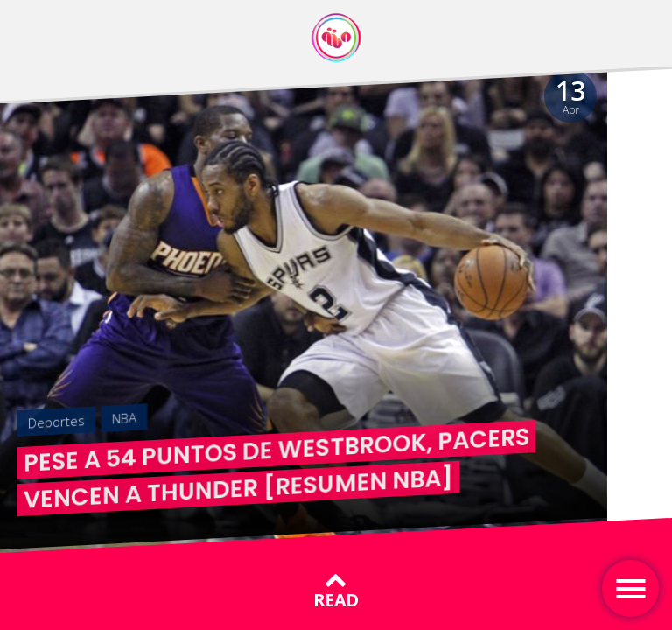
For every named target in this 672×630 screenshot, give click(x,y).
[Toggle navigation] (630, 588)
